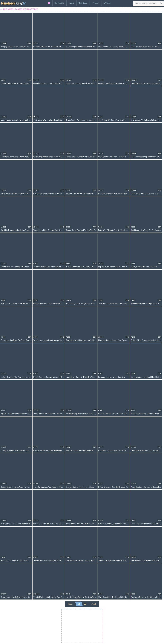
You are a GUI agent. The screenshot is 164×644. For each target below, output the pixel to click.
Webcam (107, 3)
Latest (71, 3)
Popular (96, 3)
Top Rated (83, 3)
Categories (59, 3)
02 (85, 604)
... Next (93, 604)
